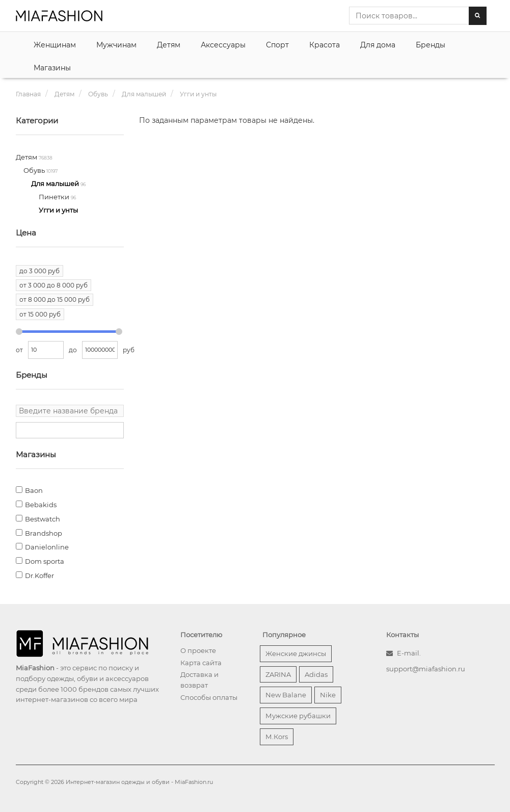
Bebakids (41, 505)
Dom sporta (45, 561)
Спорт (277, 45)
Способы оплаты (209, 697)
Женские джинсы (296, 653)
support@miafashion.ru (426, 669)
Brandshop (44, 533)
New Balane (286, 695)
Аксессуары (223, 45)
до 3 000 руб (39, 271)
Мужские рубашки (298, 716)
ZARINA (278, 674)
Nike (328, 695)
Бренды (431, 45)
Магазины (52, 68)
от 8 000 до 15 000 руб (55, 299)
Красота (325, 45)
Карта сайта (201, 663)
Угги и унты (58, 210)
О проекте (198, 650)
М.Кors (277, 737)
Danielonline (47, 547)
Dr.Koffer (39, 575)
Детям (169, 45)
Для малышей (56, 184)
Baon (34, 490)
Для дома (378, 45)
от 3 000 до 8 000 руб (53, 285)
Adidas (316, 674)
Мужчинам (116, 45)
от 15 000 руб (40, 314)
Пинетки (55, 197)
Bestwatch (43, 519)
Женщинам (55, 45)
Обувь (35, 170)
